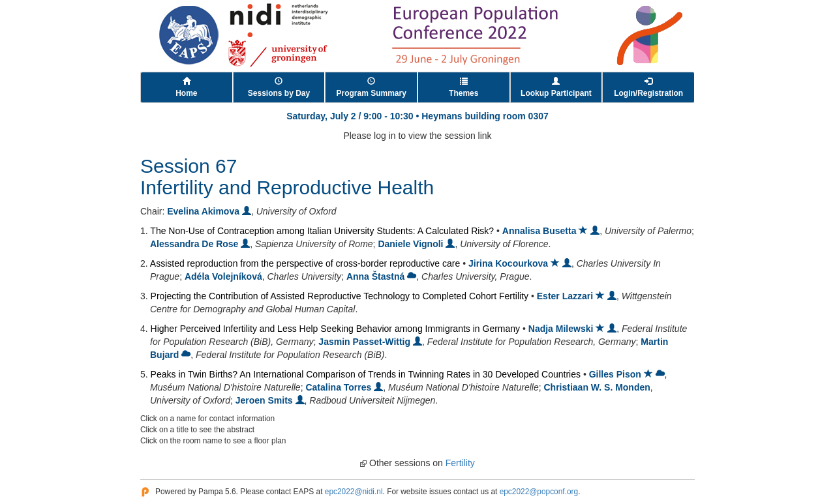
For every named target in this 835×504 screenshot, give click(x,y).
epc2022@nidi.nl (354, 492)
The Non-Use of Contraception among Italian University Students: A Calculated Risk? (322, 231)
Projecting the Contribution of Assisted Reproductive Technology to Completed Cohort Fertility (340, 296)
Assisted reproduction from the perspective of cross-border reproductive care (305, 263)
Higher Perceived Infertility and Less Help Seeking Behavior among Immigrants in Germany (336, 329)
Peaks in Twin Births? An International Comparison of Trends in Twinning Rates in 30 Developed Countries (366, 374)
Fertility (460, 463)
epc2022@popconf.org (539, 492)
